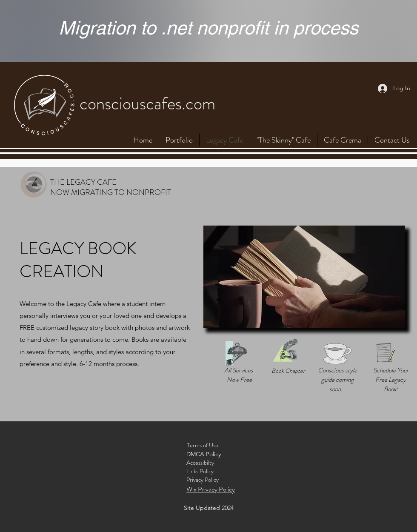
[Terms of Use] (203, 446)
